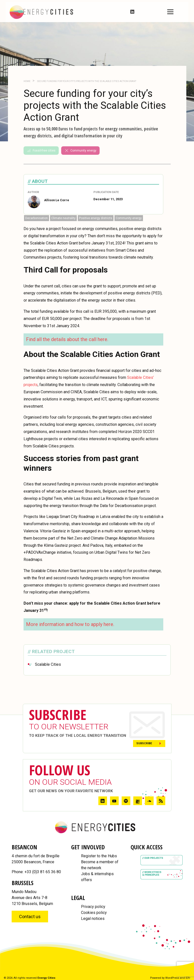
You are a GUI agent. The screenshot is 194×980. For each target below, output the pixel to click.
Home (27, 81)
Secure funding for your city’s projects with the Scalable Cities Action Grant (86, 81)
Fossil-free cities (41, 151)
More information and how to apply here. (70, 624)
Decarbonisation (37, 218)
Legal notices (93, 919)
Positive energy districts (96, 218)
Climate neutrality (63, 218)
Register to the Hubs (99, 856)
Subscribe (144, 743)
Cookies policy (94, 913)
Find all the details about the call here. (67, 339)
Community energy (80, 151)
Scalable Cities (48, 664)
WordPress (172, 978)
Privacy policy (93, 907)
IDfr (188, 978)
